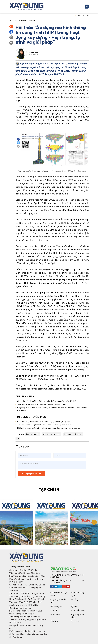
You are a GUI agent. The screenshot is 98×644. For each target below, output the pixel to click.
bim (18, 439)
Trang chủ (13, 20)
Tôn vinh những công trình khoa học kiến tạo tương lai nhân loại (44, 425)
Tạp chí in (75, 621)
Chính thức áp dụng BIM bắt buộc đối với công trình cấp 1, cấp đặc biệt (47, 401)
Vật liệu (74, 606)
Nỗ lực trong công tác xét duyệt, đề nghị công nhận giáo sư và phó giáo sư (49, 428)
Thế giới (54, 621)
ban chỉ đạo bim (33, 434)
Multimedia (55, 614)
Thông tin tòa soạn (20, 566)
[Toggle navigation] (87, 7)
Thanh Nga (34, 52)
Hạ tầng (74, 599)
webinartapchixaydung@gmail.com (34, 389)
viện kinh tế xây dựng (52, 434)
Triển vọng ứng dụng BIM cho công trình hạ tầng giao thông (42, 404)
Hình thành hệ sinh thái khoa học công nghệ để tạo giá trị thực (44, 421)
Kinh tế (54, 610)
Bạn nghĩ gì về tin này (31, 474)
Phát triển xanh (78, 610)
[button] (94, 522)
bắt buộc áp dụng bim (73, 434)
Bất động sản (57, 606)
